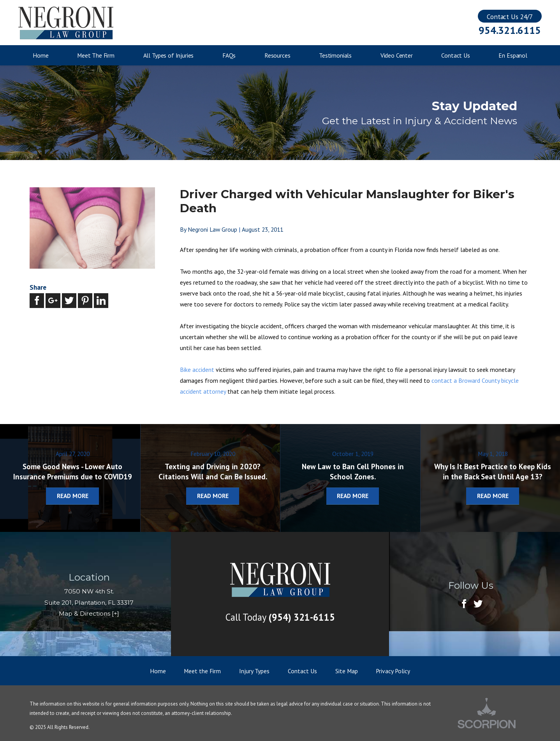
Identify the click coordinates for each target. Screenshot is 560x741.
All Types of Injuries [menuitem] (169, 55)
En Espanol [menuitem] (513, 55)
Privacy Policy (393, 671)
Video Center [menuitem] (397, 55)
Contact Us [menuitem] (455, 55)
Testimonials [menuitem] (335, 55)
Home (158, 671)
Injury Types (254, 671)
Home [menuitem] (41, 55)
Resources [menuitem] (277, 55)
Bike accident (197, 370)
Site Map (347, 671)
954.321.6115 (510, 30)
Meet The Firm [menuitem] (96, 55)
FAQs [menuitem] (229, 55)
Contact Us (302, 671)
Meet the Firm (202, 671)
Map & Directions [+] (89, 613)
